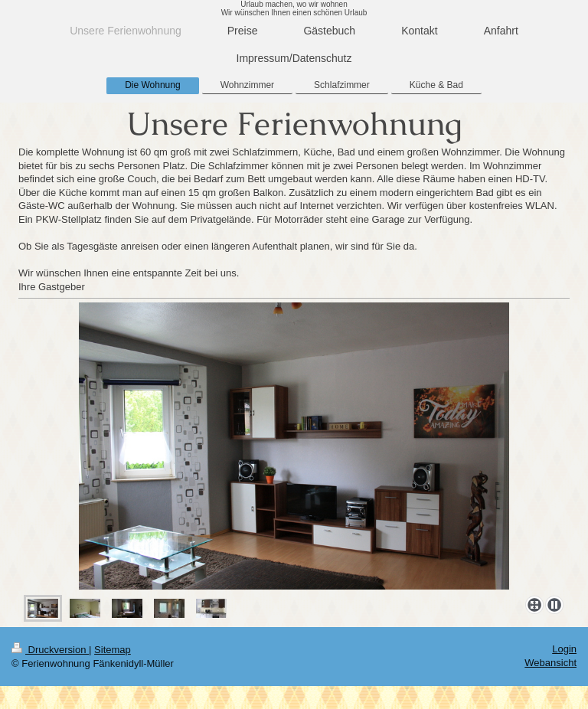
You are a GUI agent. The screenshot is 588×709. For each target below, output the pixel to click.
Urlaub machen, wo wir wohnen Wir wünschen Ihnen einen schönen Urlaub (294, 8)
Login (564, 649)
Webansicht (550, 663)
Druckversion (50, 650)
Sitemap (113, 650)
